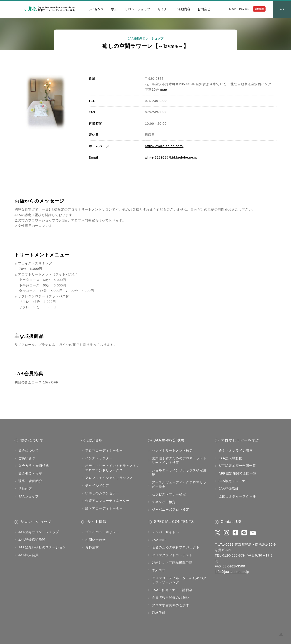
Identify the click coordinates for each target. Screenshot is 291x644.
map (164, 90)
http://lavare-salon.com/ (164, 146)
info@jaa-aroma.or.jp (232, 572)
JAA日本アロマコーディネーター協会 (50, 9)
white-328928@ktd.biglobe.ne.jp (171, 157)
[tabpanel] (46, 102)
